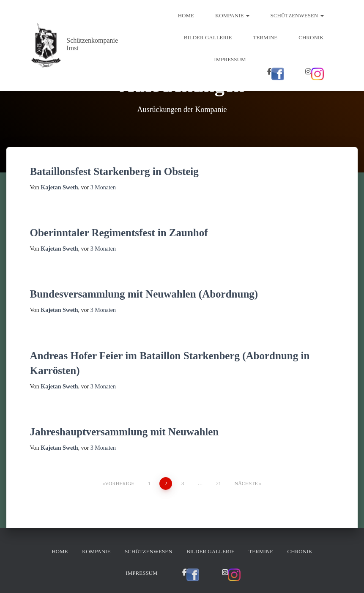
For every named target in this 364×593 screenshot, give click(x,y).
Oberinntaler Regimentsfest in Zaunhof (119, 233)
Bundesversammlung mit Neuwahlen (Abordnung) (144, 294)
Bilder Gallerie (208, 37)
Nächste (246, 484)
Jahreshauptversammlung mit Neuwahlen (125, 432)
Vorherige (119, 484)
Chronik (311, 37)
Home (186, 15)
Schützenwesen (297, 15)
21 (219, 484)
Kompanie (232, 15)
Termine (265, 37)
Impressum (230, 59)
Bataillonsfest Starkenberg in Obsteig (114, 171)
